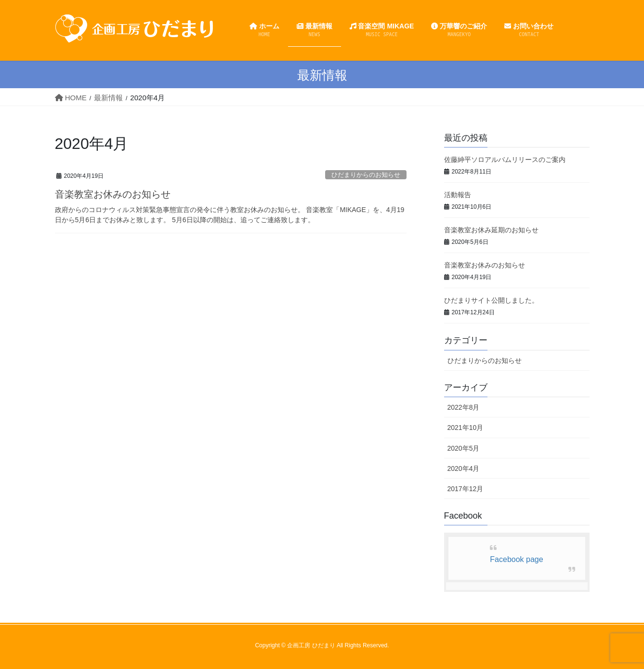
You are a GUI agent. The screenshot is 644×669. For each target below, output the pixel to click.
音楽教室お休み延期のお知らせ (491, 230)
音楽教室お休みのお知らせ (113, 194)
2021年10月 (466, 428)
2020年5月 (464, 448)
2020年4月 (464, 468)
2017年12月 (466, 489)
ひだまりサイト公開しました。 (491, 300)
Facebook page (516, 559)
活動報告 (458, 195)
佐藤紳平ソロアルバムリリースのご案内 (505, 160)
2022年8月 (464, 407)
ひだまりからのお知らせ (366, 175)
